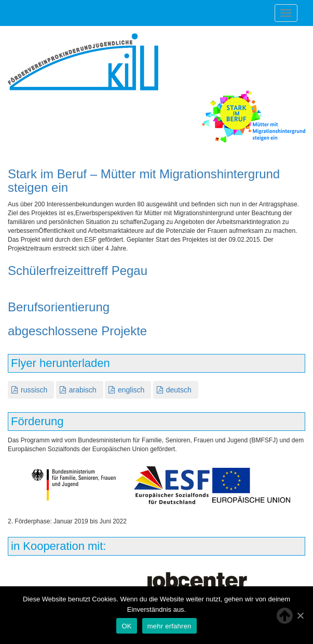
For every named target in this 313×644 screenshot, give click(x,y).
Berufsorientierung (59, 307)
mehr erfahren (169, 626)
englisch (131, 390)
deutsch (179, 390)
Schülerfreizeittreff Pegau (78, 271)
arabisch (83, 390)
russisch (34, 390)
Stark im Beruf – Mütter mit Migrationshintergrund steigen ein (144, 181)
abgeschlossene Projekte (77, 331)
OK (126, 626)
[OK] (300, 615)
